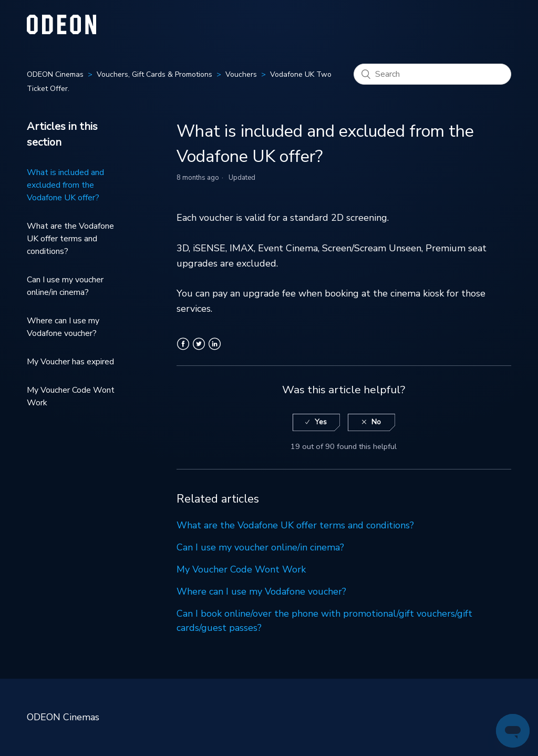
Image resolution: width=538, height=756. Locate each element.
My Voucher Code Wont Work (71, 396)
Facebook (183, 350)
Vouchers (241, 74)
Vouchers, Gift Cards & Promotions (154, 74)
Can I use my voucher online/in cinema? (65, 286)
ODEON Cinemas (55, 74)
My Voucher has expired (70, 362)
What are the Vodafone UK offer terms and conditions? (70, 239)
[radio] (316, 422)
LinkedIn (215, 350)
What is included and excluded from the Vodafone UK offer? (65, 185)
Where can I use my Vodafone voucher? (63, 327)
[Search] (432, 74)
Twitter (199, 350)
